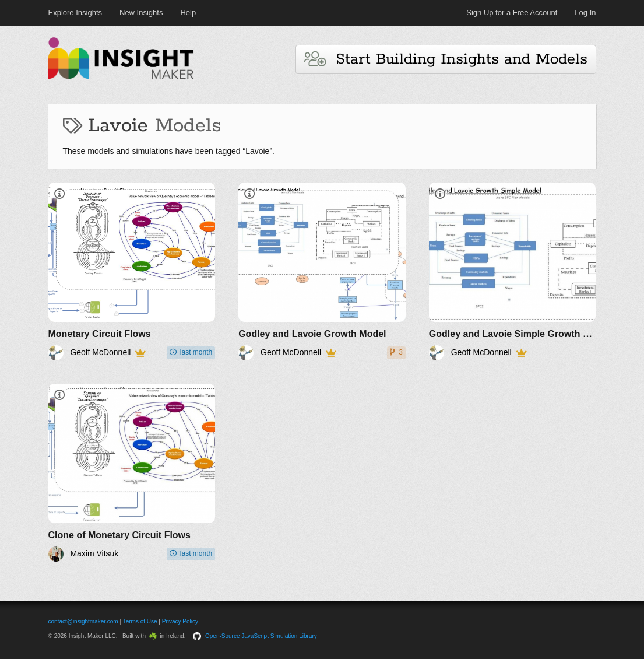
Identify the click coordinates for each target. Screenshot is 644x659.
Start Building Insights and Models (446, 59)
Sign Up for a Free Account (512, 13)
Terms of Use (140, 621)
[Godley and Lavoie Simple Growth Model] (513, 271)
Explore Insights (75, 13)
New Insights (141, 13)
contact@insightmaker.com (83, 621)
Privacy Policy (180, 621)
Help (188, 13)
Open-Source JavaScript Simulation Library (261, 636)
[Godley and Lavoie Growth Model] (322, 271)
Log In (585, 13)
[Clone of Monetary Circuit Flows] (132, 473)
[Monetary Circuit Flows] (132, 271)
